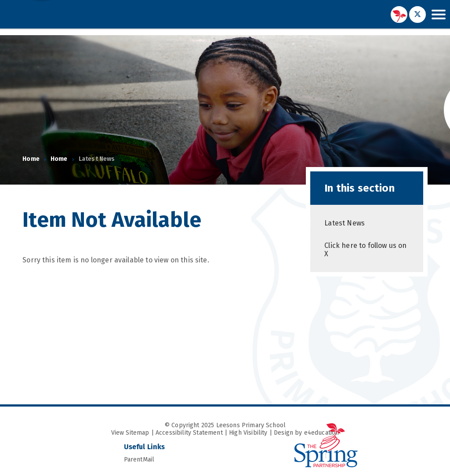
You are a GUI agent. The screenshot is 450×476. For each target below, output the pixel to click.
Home (31, 159)
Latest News (97, 159)
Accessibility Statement (189, 433)
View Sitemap (130, 433)
